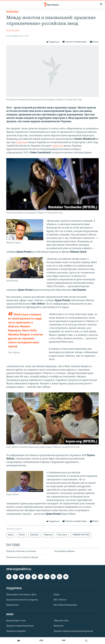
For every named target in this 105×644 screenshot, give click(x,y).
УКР (64, 641)
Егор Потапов (13, 31)
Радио (57, 595)
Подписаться (12, 605)
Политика (12, 12)
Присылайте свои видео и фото (21, 595)
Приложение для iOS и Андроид (22, 600)
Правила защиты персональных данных (73, 631)
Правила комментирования (20, 626)
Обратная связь (61, 621)
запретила (57, 146)
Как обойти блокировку (65, 605)
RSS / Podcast (60, 600)
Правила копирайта (16, 631)
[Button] (53, 42)
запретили (22, 142)
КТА (41, 641)
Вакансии (59, 626)
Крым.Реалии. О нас (16, 621)
